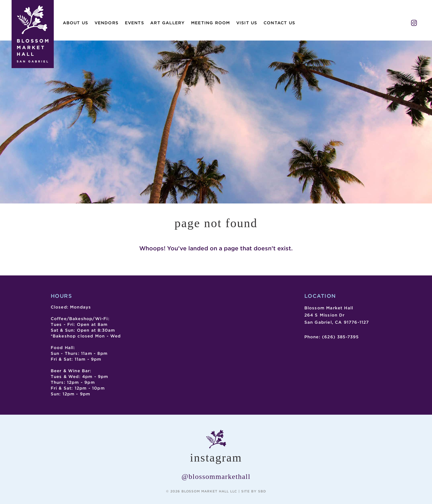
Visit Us (247, 23)
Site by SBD (254, 491)
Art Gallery (167, 23)
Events (135, 23)
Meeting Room (210, 23)
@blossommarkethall (216, 477)
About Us (76, 23)
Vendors (107, 23)
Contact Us (279, 23)
